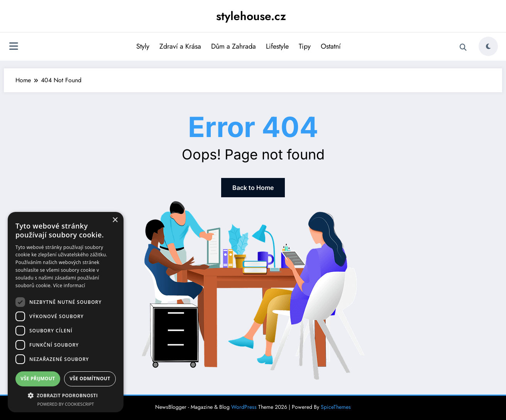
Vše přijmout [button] (38, 379)
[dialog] (66, 312)
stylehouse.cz (251, 16)
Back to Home (253, 188)
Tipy (305, 46)
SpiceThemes (336, 407)
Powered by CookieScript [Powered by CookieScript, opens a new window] (66, 404)
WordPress (244, 407)
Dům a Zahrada (234, 46)
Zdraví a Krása (180, 46)
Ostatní (331, 46)
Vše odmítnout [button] (90, 379)
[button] (66, 395)
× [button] (115, 220)
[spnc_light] (488, 46)
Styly (143, 46)
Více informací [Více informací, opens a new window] (69, 285)
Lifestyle (277, 46)
